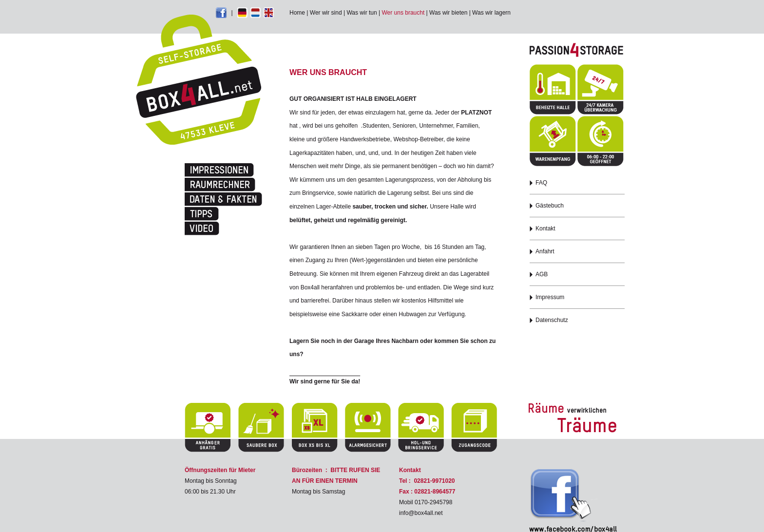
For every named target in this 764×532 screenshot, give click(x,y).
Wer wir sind (326, 13)
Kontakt (545, 228)
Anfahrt (545, 251)
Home (297, 13)
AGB (542, 274)
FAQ (541, 183)
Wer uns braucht (403, 13)
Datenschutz (552, 320)
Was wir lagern (491, 13)
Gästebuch (550, 206)
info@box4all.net (421, 513)
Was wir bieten (448, 13)
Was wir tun (362, 13)
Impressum (550, 297)
